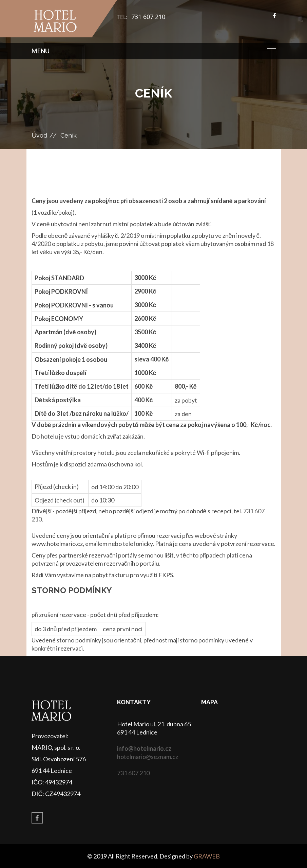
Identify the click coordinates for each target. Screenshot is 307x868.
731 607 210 (148, 17)
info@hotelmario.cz (144, 748)
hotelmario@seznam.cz (148, 757)
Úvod (39, 135)
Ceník (69, 135)
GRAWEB (207, 856)
